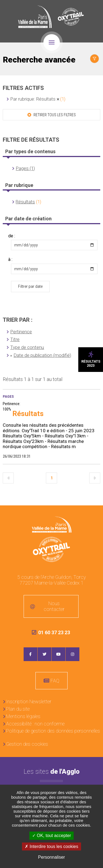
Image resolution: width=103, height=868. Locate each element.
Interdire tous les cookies (51, 846)
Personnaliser (52, 857)
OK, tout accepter (52, 836)
